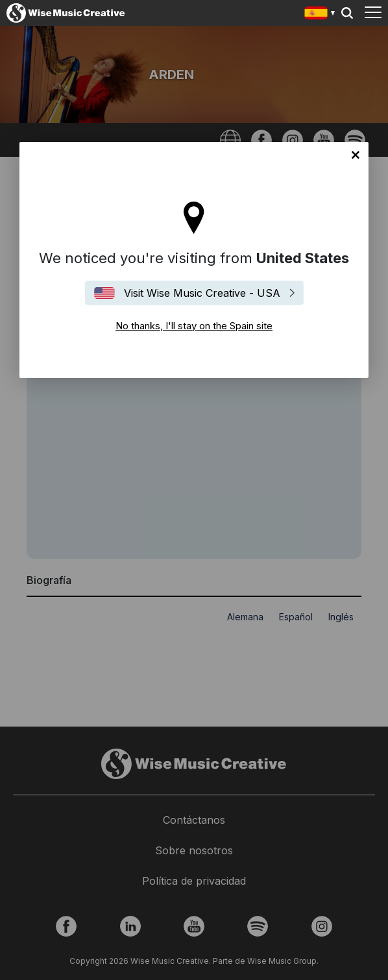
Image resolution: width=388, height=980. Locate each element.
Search (347, 13)
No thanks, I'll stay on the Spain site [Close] (356, 155)
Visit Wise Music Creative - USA (202, 293)
